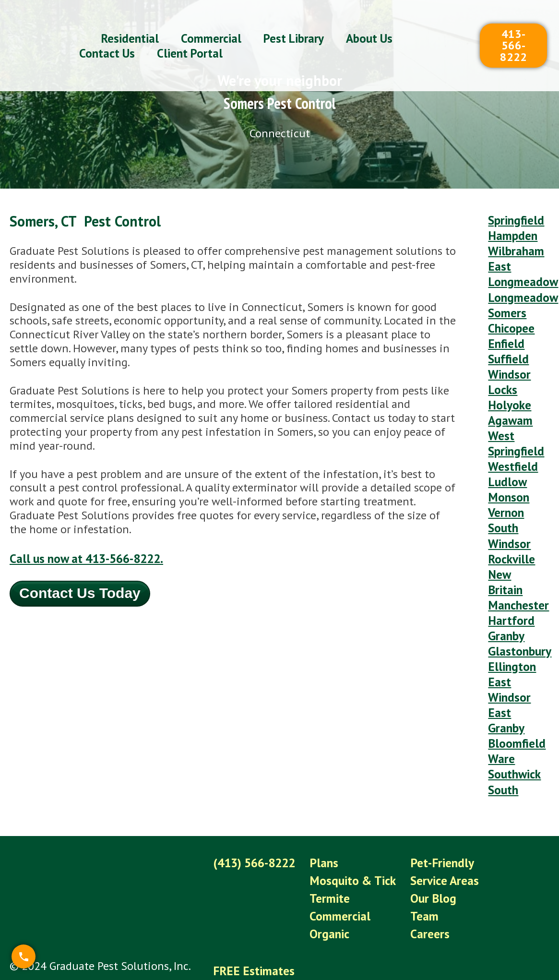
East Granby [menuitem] (505, 669)
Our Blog (428, 834)
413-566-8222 (513, 34)
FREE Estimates (251, 902)
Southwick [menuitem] (514, 717)
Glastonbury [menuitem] (518, 606)
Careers (424, 867)
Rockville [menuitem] (510, 523)
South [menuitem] (503, 731)
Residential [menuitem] (130, 27)
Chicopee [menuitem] (510, 316)
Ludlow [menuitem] (506, 454)
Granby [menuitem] (505, 592)
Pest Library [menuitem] (294, 27)
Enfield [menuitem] (505, 330)
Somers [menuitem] (506, 302)
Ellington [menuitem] (510, 620)
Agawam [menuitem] (510, 399)
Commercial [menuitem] (211, 27)
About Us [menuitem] (369, 27)
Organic (328, 867)
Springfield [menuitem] (514, 219)
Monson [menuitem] (507, 468)
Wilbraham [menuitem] (515, 247)
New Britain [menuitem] (505, 544)
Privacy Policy (246, 951)
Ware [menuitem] (501, 703)
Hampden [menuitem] (511, 233)
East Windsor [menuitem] (508, 641)
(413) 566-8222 (254, 802)
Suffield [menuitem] (507, 343)
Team (419, 851)
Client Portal (244, 935)
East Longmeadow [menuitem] (521, 268)
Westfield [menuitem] (511, 440)
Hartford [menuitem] (510, 579)
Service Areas (439, 818)
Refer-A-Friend (248, 918)
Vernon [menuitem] (505, 482)
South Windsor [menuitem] (508, 502)
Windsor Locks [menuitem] (508, 364)
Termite (328, 834)
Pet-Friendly (435, 802)
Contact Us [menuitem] (107, 42)
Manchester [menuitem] (517, 565)
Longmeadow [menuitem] (521, 288)
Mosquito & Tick (350, 818)
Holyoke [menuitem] (508, 385)
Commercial (338, 851)
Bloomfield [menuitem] (515, 689)
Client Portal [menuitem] (190, 42)
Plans (322, 802)
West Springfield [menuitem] (514, 419)
